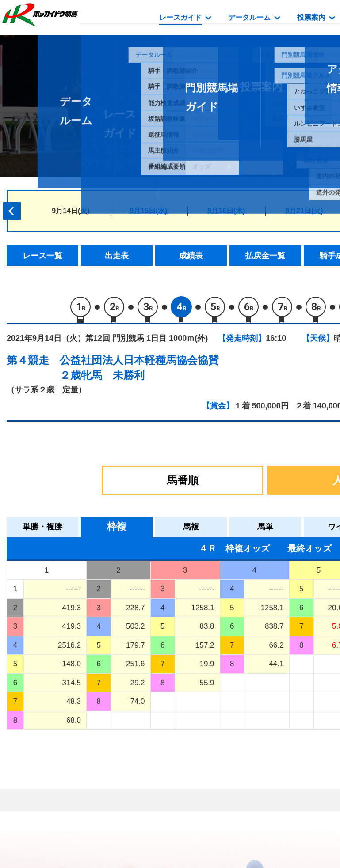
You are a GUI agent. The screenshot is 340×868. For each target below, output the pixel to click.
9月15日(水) (148, 211)
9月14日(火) (71, 211)
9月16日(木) (226, 211)
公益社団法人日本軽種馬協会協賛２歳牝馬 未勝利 (139, 368)
